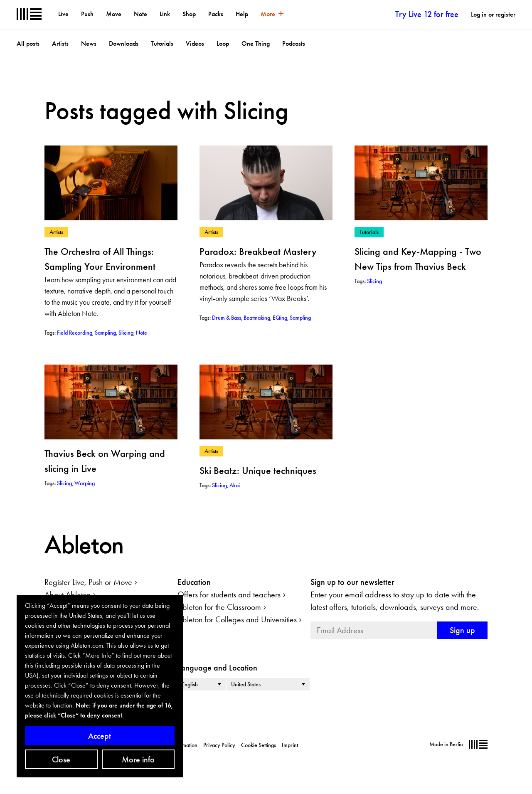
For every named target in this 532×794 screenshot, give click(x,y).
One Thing (256, 43)
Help (242, 14)
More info (138, 759)
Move (114, 14)
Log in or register (493, 14)
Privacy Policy (219, 745)
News (89, 43)
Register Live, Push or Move (88, 582)
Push (87, 14)
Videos (195, 43)
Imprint (290, 745)
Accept (100, 736)
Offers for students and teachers (229, 594)
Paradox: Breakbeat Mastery (258, 251)
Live (63, 14)
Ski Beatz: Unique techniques (258, 470)
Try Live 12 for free (427, 14)
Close (61, 759)
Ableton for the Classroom (219, 607)
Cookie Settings (259, 745)
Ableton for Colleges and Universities (237, 619)
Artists (60, 43)
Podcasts (294, 43)
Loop (223, 43)
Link (165, 14)
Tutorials (162, 43)
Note (140, 14)
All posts (28, 43)
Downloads (124, 43)
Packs (216, 14)
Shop (189, 14)
